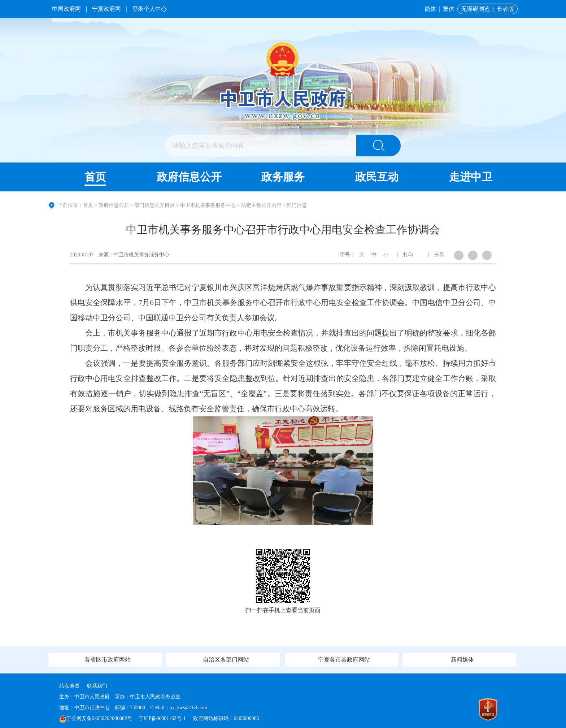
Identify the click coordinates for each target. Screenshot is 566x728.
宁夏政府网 (106, 9)
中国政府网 (66, 9)
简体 (430, 9)
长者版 (505, 9)
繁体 (449, 9)
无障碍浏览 (475, 9)
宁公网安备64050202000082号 (96, 718)
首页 (95, 177)
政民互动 (377, 177)
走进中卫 (471, 177)
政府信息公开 (189, 177)
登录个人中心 (149, 9)
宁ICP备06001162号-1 (163, 718)
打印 (408, 255)
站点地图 (69, 686)
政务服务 (283, 177)
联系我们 (97, 686)
